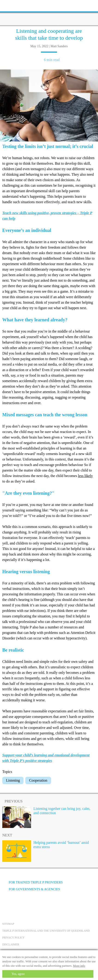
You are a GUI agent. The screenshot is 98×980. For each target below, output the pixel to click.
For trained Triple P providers (33, 882)
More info (79, 966)
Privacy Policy (13, 938)
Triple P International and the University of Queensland (46, 931)
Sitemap (8, 924)
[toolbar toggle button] (12, 5)
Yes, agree (18, 974)
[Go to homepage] (49, 13)
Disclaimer (11, 944)
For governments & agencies (31, 889)
